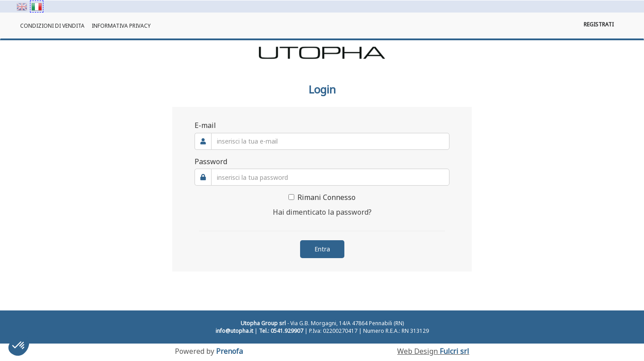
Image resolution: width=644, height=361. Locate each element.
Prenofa (229, 351)
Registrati (599, 24)
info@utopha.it (234, 331)
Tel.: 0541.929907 (281, 331)
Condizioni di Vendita (52, 26)
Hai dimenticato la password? (322, 212)
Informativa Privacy (121, 26)
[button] (19, 346)
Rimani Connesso (322, 197)
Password (211, 161)
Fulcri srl (454, 351)
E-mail (205, 125)
